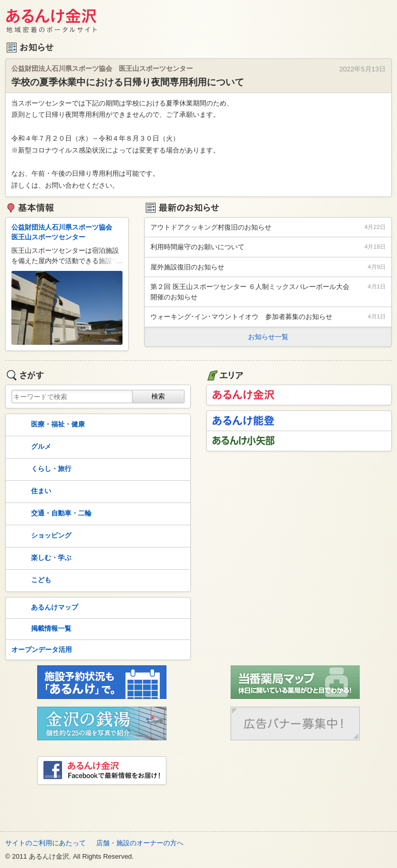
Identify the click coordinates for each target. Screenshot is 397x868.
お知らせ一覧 (268, 337)
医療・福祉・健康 (47, 425)
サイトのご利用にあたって (45, 843)
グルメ (30, 447)
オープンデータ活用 (42, 650)
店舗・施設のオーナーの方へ (140, 843)
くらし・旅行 (40, 469)
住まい (30, 492)
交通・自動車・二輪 (50, 514)
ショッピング (40, 536)
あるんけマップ (44, 608)
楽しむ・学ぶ (40, 558)
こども (30, 581)
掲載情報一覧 (40, 629)
